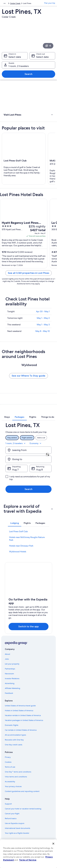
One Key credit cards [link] (14, 745)
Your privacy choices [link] (13, 786)
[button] (28, 115)
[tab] (7, 417)
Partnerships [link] (10, 669)
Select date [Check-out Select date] (42, 57)
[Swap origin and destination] (47, 455)
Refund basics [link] (11, 818)
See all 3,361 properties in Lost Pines (28, 273)
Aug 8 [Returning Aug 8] (39, 470)
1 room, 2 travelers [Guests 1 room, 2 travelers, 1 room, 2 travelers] (19, 66)
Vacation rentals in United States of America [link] (23, 715)
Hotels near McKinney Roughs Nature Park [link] (27, 539)
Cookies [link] (8, 762)
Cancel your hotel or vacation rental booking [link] (23, 809)
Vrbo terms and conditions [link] (16, 777)
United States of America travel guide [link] (20, 706)
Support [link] (8, 804)
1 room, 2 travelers (16, 443)
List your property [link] (12, 664)
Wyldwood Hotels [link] (18, 552)
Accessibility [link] (10, 782)
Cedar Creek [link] (15, 3)
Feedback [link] (9, 693)
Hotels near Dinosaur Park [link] (21, 546)
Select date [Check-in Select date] (15, 57)
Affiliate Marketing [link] (12, 688)
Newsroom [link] (9, 674)
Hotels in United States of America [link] (19, 711)
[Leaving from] (28, 450)
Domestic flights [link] (12, 725)
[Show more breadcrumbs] (5, 3)
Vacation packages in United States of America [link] (24, 720)
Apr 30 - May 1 (43, 311)
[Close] (53, 844)
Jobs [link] (7, 659)
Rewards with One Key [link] (14, 740)
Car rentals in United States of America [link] (21, 730)
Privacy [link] (8, 757)
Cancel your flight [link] (12, 814)
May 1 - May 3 (43, 325)
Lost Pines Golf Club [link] (18, 531)
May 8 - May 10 (43, 331)
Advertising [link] (10, 683)
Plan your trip (50, 3)
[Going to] (28, 459)
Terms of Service (28, 860)
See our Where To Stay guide (28, 376)
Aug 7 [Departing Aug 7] (15, 470)
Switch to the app (29, 626)
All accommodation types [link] (15, 735)
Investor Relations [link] (12, 679)
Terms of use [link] (10, 767)
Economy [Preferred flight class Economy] (36, 443)
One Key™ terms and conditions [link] (18, 772)
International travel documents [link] (17, 828)
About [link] (7, 654)
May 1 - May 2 (43, 318)
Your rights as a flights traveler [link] (17, 833)
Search (28, 74)
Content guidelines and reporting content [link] (22, 791)
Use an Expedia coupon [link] (15, 823)
